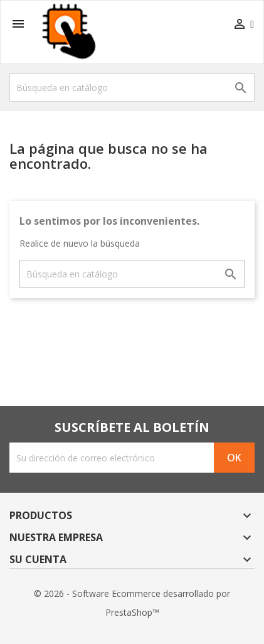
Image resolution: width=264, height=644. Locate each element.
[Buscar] (132, 88)
